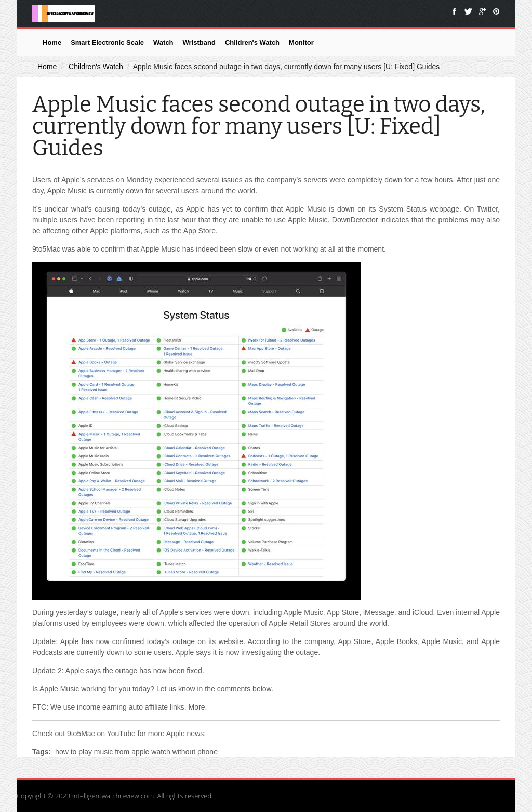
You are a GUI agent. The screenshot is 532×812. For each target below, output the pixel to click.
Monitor (301, 42)
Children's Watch (252, 42)
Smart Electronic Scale (107, 42)
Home (52, 42)
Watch (163, 42)
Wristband (199, 42)
